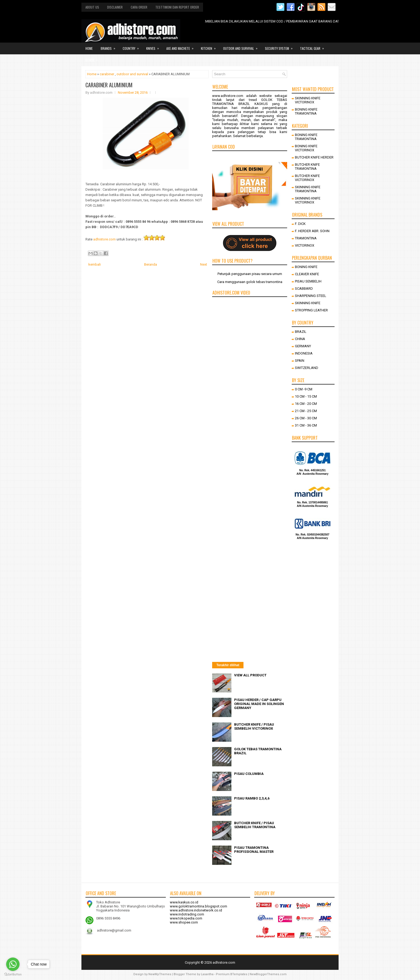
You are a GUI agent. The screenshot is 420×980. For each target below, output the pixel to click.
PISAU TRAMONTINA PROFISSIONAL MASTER (254, 850)
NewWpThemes (160, 974)
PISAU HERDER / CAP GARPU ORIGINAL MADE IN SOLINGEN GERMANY (259, 704)
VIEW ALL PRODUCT (250, 675)
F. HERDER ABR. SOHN (312, 231)
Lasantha (207, 974)
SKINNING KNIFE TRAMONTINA (308, 189)
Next (204, 264)
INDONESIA (304, 353)
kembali (95, 264)
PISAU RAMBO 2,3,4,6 (252, 798)
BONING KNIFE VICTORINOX (306, 148)
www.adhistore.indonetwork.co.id (196, 910)
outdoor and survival (132, 74)
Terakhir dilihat (228, 665)
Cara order (139, 7)
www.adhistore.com (228, 96)
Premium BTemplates (232, 974)
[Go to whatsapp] (13, 964)
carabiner (107, 74)
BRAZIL (301, 332)
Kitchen (210, 47)
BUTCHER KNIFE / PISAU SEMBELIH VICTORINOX (254, 726)
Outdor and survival (242, 47)
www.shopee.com (184, 922)
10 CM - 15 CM (306, 396)
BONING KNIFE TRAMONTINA (306, 111)
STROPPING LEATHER (311, 310)
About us (92, 7)
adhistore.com (104, 239)
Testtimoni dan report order (177, 7)
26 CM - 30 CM (306, 418)
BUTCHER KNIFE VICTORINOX (307, 178)
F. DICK (300, 224)
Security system (280, 47)
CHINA (300, 339)
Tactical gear (314, 47)
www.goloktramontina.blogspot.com (198, 906)
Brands (110, 47)
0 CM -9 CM (304, 389)
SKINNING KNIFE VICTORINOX (308, 100)
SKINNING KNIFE (308, 303)
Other (93, 58)
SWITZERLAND (307, 368)
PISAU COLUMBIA (249, 774)
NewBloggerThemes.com (268, 974)
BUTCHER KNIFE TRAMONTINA (307, 167)
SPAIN (300, 361)
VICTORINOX (305, 245)
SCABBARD (304, 289)
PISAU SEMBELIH (308, 281)
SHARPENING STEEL (311, 296)
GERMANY (303, 346)
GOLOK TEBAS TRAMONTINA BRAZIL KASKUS (250, 102)
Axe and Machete (182, 47)
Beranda (151, 264)
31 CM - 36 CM (306, 425)
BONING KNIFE (306, 267)
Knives (154, 47)
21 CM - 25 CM (306, 411)
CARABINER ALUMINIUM (109, 85)
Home (89, 48)
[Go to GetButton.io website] (13, 975)
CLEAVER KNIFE (307, 274)
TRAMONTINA (306, 238)
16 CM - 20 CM (306, 404)
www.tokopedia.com (186, 918)
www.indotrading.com (187, 914)
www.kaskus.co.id (184, 902)
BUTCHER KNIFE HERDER (314, 157)
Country (132, 47)
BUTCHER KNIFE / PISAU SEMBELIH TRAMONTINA (255, 825)
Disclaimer (115, 7)
